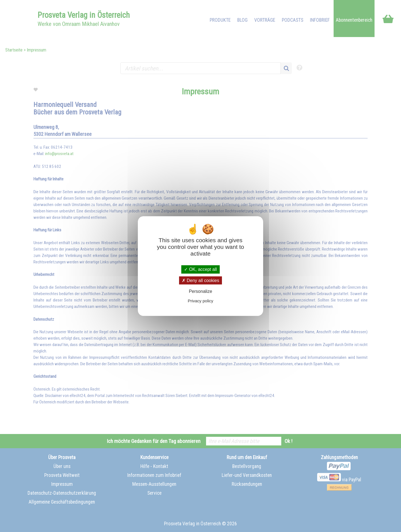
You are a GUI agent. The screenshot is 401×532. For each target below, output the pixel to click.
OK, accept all (200, 269)
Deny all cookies (200, 280)
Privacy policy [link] (200, 301)
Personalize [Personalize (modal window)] (200, 291)
